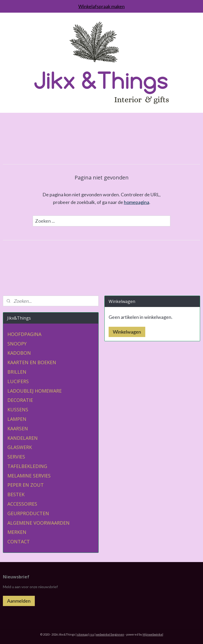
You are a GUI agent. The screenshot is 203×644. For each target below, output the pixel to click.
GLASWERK (20, 447)
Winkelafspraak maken (101, 6)
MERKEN (17, 532)
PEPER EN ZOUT (26, 485)
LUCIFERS (18, 381)
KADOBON (19, 353)
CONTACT (19, 541)
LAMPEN (17, 419)
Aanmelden (19, 601)
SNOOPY (17, 344)
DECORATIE (20, 400)
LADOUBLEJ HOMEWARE (35, 391)
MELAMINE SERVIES (29, 476)
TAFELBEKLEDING (27, 466)
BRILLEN (17, 372)
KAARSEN (18, 428)
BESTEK (16, 494)
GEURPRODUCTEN (28, 513)
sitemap (82, 634)
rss (92, 634)
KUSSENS (18, 409)
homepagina (137, 202)
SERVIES (16, 457)
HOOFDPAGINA (24, 334)
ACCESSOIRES (22, 504)
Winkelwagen (127, 332)
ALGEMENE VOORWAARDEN (38, 523)
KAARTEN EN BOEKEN (32, 362)
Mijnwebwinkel (153, 634)
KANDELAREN (23, 438)
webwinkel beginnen (110, 634)
